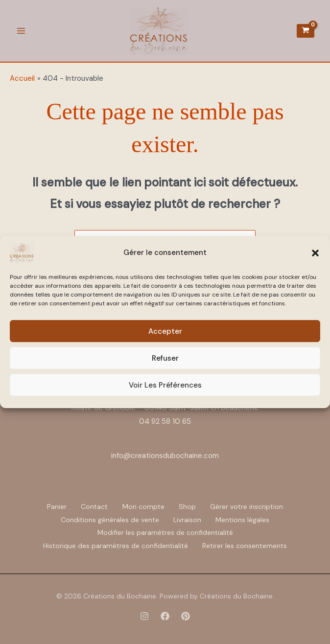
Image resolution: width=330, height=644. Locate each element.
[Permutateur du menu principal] (21, 31)
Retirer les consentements (246, 545)
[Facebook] (165, 615)
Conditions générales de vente (108, 520)
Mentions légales (244, 520)
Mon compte (143, 507)
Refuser (165, 358)
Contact (93, 507)
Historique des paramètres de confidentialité (115, 545)
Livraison (187, 520)
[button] (315, 253)
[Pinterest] (186, 615)
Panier (54, 507)
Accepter (165, 331)
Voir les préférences (165, 385)
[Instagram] (144, 615)
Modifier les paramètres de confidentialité (165, 532)
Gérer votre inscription (249, 507)
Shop (189, 507)
